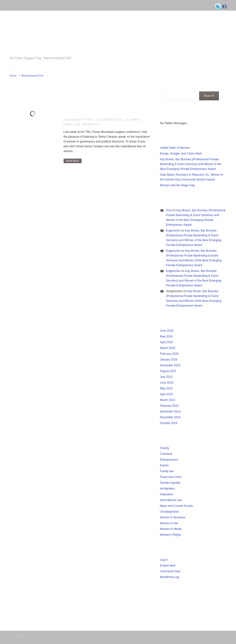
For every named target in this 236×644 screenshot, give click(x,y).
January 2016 (169, 360)
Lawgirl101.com (19, 636)
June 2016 (167, 331)
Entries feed (168, 566)
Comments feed (170, 571)
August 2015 (168, 371)
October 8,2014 (112, 120)
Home (13, 76)
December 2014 (170, 412)
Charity (135, 120)
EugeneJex (173, 231)
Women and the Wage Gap (177, 185)
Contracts (166, 454)
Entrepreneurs (169, 460)
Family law (72, 125)
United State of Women (175, 148)
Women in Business (173, 517)
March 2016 (167, 348)
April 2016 (166, 342)
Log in (164, 560)
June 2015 (167, 383)
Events (164, 465)
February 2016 (169, 354)
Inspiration (91, 125)
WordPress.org (170, 577)
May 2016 (166, 336)
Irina (169, 210)
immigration (167, 489)
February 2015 (169, 406)
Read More (73, 161)
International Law (171, 500)
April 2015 (166, 394)
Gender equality (170, 483)
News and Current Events (176, 506)
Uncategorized (169, 512)
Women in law (169, 523)
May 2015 (166, 388)
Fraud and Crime (171, 477)
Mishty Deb (84, 120)
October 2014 (169, 423)
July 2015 (166, 377)
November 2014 (170, 417)
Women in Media (171, 529)
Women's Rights (170, 535)
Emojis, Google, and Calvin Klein (181, 154)
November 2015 (170, 365)
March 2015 (167, 400)
